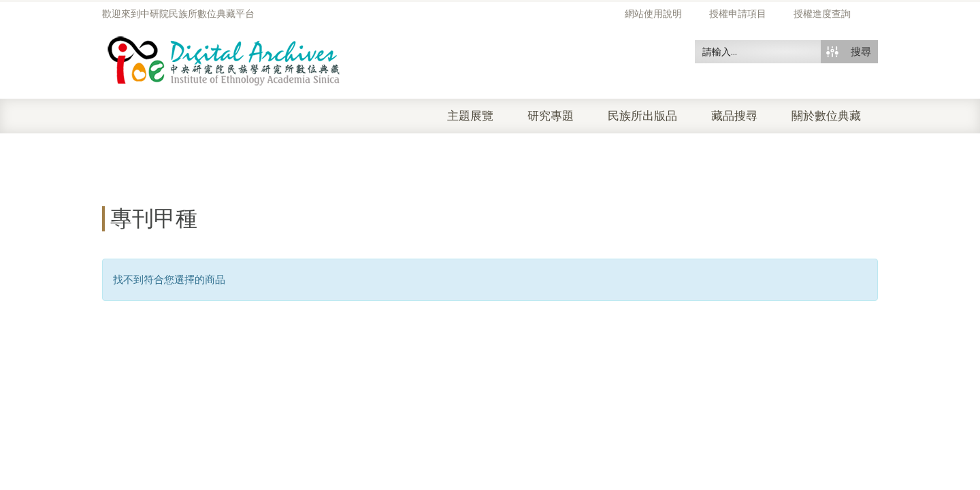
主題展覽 (470, 116)
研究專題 (551, 116)
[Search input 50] (758, 52)
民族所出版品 (642, 116)
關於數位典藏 (826, 116)
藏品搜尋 (734, 116)
